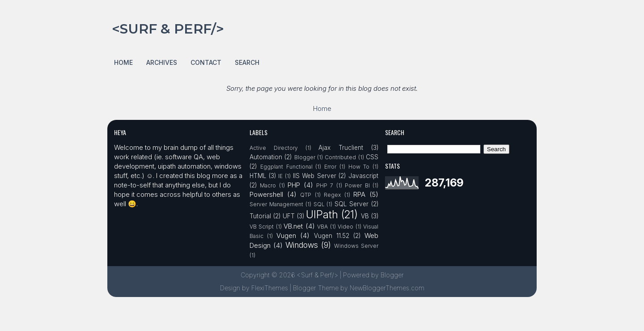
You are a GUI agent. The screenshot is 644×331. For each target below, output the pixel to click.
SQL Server (352, 204)
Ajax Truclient (341, 148)
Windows (302, 245)
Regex (332, 195)
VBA (322, 227)
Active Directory (274, 148)
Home (123, 62)
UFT (289, 216)
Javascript (363, 176)
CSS (372, 157)
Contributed (340, 157)
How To (359, 167)
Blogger (305, 157)
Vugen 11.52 (332, 236)
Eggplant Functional (286, 167)
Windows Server (356, 246)
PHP (294, 185)
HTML (258, 176)
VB (365, 216)
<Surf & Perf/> (168, 29)
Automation (266, 157)
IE (280, 176)
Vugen (286, 236)
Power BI (357, 185)
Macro (268, 185)
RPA (359, 194)
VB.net (293, 226)
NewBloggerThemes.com (387, 288)
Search (247, 62)
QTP (306, 195)
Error (330, 167)
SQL (319, 204)
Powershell (266, 194)
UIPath (322, 214)
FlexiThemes (270, 288)
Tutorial (260, 216)
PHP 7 (325, 185)
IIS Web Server (315, 176)
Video (345, 227)
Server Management (276, 204)
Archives (162, 62)
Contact (206, 62)
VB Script (262, 227)
